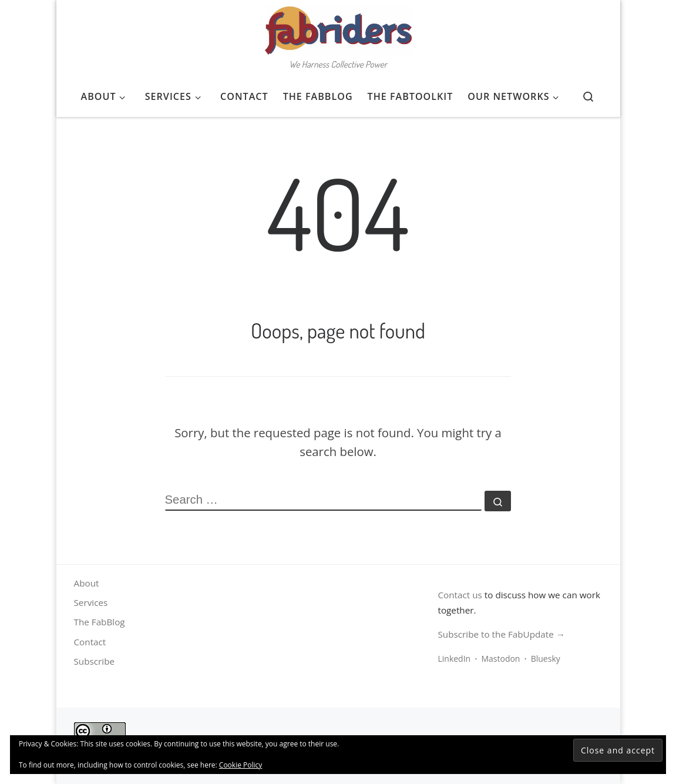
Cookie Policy (241, 765)
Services (91, 602)
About (87, 583)
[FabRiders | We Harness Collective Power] (338, 27)
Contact (90, 642)
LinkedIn (454, 659)
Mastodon (500, 659)
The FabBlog (100, 622)
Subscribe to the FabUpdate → (501, 634)
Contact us (460, 595)
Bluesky (546, 659)
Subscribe (95, 661)
